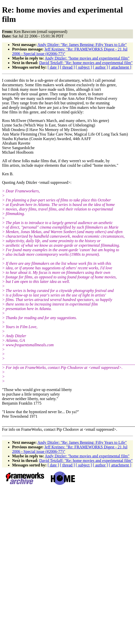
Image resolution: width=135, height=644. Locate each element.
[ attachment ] (120, 67)
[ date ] (53, 67)
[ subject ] (84, 67)
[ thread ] (67, 67)
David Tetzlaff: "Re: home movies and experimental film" (86, 63)
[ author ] (100, 67)
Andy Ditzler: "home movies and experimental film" (87, 58)
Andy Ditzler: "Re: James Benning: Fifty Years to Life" (82, 45)
